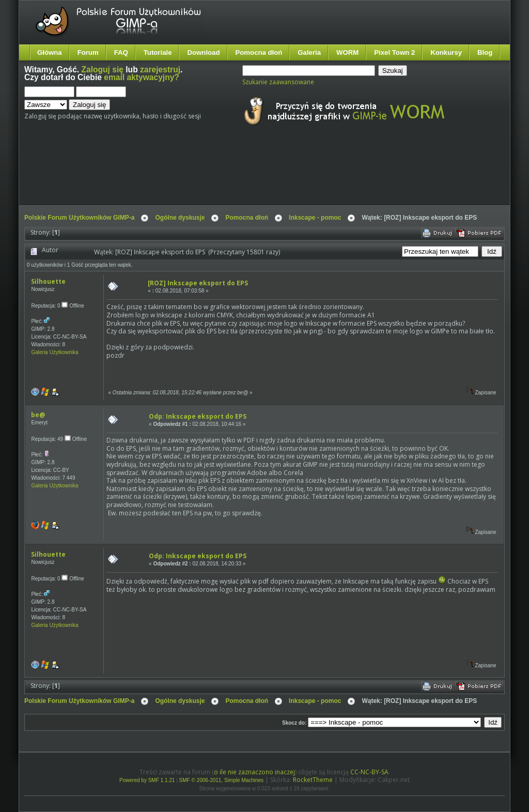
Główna (50, 52)
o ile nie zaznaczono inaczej (254, 772)
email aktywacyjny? (142, 77)
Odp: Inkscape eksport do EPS (198, 416)
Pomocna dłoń (259, 52)
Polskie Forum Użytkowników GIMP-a (79, 218)
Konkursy (446, 52)
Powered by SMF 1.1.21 (147, 780)
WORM (347, 52)
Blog (485, 52)
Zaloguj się (103, 70)
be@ (38, 415)
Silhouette (48, 281)
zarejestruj (160, 70)
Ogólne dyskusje (180, 218)
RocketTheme (313, 780)
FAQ (121, 52)
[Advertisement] (218, 175)
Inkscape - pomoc (315, 218)
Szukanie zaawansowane (278, 82)
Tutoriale (158, 52)
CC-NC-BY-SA (369, 772)
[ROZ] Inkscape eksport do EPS (198, 283)
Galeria (309, 52)
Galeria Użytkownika (55, 352)
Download (203, 52)
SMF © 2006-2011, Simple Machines (222, 780)
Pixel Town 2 (394, 52)
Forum (88, 52)
